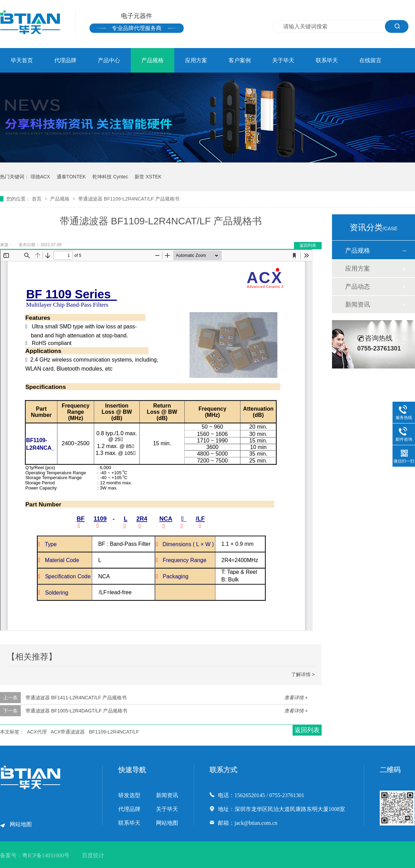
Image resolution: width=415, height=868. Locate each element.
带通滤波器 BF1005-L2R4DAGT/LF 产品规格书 (76, 711)
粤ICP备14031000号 (46, 855)
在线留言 (370, 60)
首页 (37, 199)
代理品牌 (65, 60)
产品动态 (358, 287)
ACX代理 (37, 732)
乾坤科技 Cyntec (110, 177)
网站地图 (21, 824)
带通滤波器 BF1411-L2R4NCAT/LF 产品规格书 (76, 698)
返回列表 (308, 245)
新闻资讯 (358, 305)
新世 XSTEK (148, 177)
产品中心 (109, 60)
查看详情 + (296, 698)
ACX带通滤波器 (68, 732)
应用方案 (196, 60)
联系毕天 (327, 60)
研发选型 (129, 795)
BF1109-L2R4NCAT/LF (114, 732)
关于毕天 (283, 60)
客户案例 (240, 60)
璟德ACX (40, 177)
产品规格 (153, 60)
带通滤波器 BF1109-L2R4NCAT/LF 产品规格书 (129, 199)
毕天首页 (22, 60)
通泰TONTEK (71, 177)
